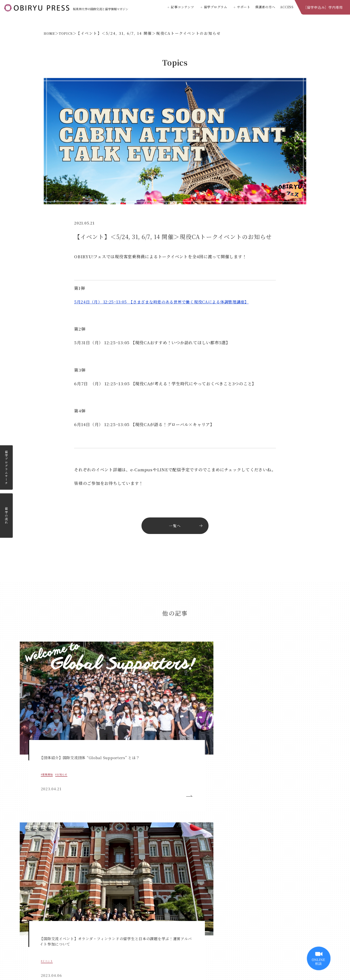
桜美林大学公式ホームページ (175, 948)
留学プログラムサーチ (6, 468)
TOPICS (71, 33)
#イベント (114, 704)
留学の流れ (6, 516)
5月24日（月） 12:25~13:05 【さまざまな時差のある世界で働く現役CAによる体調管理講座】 (167, 302)
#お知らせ (49, 704)
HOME (51, 33)
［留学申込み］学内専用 (323, 7)
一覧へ (175, 527)
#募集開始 (34, 704)
